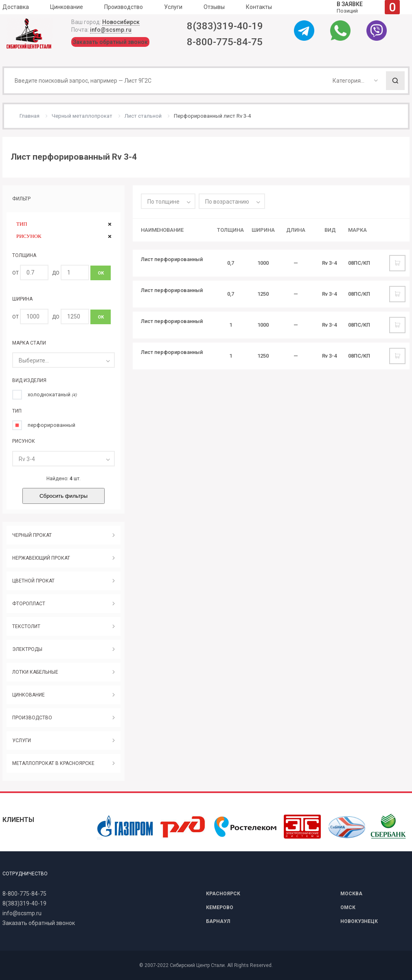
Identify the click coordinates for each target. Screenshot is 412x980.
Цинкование (67, 7)
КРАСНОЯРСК (223, 894)
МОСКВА (351, 894)
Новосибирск (121, 22)
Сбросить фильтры (64, 496)
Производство (124, 7)
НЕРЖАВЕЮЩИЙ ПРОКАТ (41, 558)
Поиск (395, 81)
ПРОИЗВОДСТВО (32, 718)
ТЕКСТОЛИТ (26, 626)
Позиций (368, 7)
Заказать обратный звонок (110, 42)
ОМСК (348, 907)
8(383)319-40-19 (225, 26)
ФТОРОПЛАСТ (29, 604)
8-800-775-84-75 (225, 42)
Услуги (173, 7)
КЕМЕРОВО (220, 907)
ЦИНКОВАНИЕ (28, 695)
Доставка (16, 7)
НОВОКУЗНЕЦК (359, 921)
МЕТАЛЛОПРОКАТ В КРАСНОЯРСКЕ (53, 763)
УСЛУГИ (22, 740)
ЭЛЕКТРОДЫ (27, 649)
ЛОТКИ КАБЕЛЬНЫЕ (35, 672)
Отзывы (214, 7)
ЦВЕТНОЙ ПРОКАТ (33, 581)
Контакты (259, 7)
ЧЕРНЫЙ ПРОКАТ (32, 535)
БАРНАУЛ (218, 921)
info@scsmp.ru (111, 30)
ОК (101, 273)
